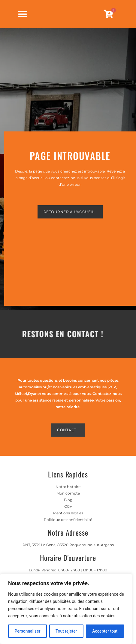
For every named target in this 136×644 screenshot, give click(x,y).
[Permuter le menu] (23, 17)
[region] (66, 609)
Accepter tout (105, 631)
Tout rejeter (66, 631)
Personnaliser (27, 631)
